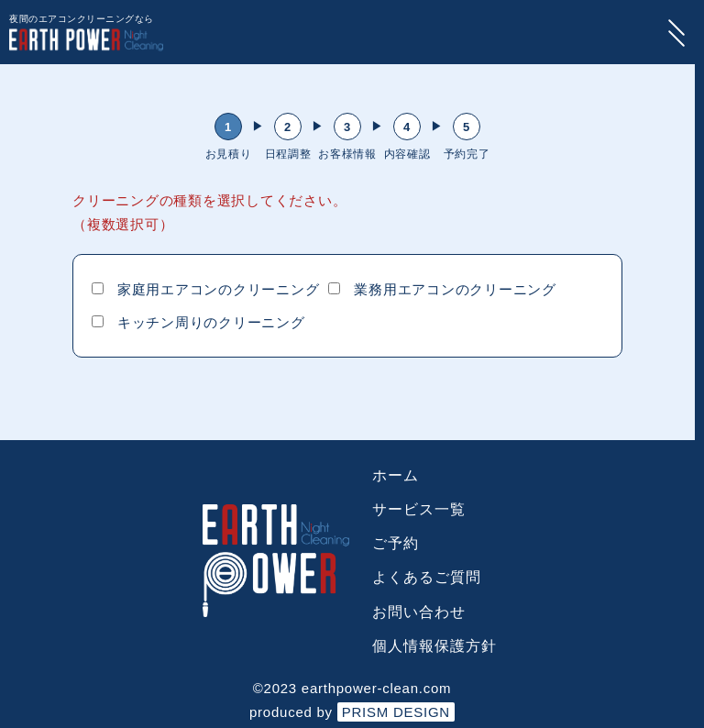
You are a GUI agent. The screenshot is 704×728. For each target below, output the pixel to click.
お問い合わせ (419, 612)
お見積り (229, 154)
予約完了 (467, 154)
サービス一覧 (419, 509)
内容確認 (407, 154)
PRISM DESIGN (396, 712)
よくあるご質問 (427, 577)
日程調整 (288, 154)
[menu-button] (676, 32)
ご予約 (396, 543)
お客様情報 (347, 154)
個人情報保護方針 (434, 646)
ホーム (396, 475)
